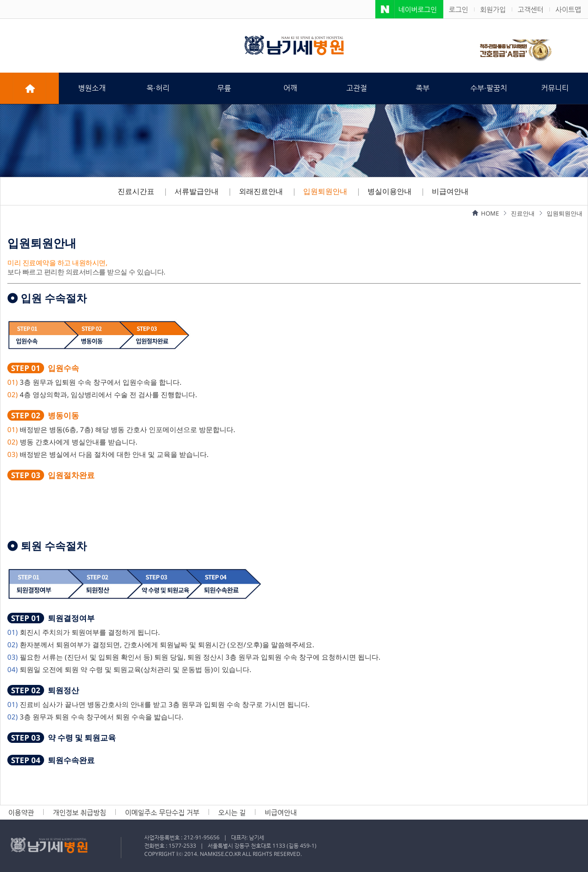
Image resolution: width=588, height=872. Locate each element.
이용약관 (21, 812)
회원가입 (493, 9)
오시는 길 (232, 812)
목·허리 (158, 88)
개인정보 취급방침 (79, 812)
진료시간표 (136, 191)
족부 (423, 88)
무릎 (224, 88)
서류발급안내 (197, 191)
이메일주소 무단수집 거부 (162, 812)
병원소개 (92, 88)
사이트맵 (568, 9)
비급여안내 (450, 191)
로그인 (458, 9)
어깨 (290, 88)
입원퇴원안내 (325, 191)
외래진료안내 (261, 191)
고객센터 (531, 9)
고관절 (357, 88)
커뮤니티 (555, 88)
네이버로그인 (418, 9)
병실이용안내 (390, 191)
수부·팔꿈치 (489, 88)
